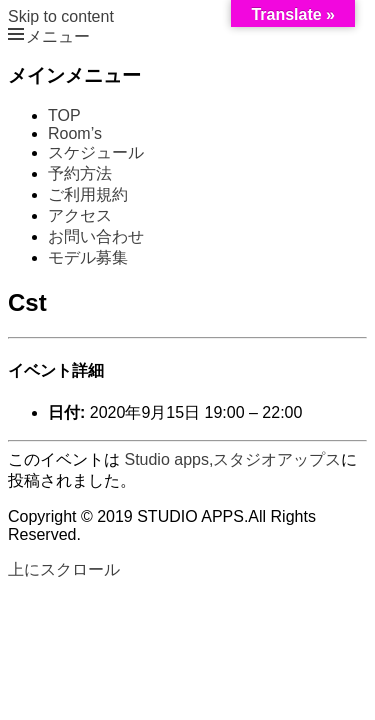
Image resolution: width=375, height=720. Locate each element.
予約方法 (80, 173)
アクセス (80, 215)
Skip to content (61, 16)
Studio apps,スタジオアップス (232, 459)
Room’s (75, 133)
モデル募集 (88, 257)
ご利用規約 (88, 194)
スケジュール (96, 152)
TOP (64, 115)
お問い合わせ (96, 236)
